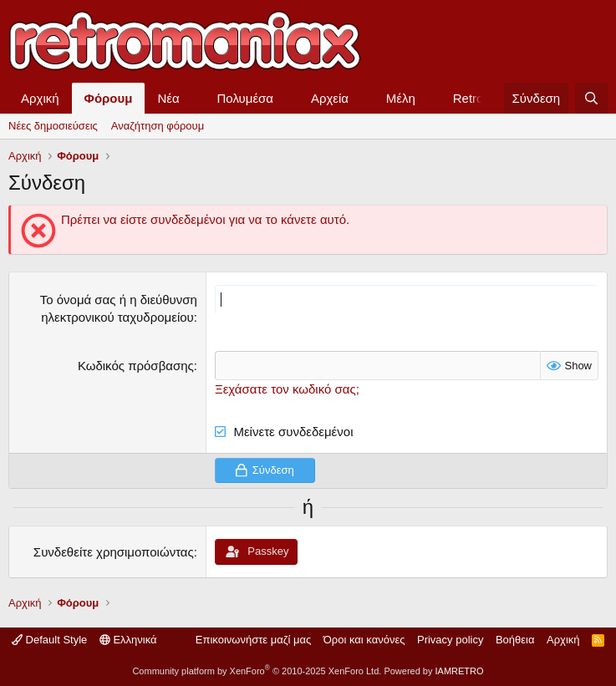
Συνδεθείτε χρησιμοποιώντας (114, 552)
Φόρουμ (109, 98)
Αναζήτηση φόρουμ (158, 126)
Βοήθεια (515, 640)
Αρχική (40, 98)
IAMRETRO (460, 671)
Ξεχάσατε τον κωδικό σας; (287, 389)
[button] (193, 98)
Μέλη (401, 98)
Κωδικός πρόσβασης (136, 366)
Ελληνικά (128, 640)
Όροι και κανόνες (364, 640)
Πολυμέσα (246, 98)
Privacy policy (450, 640)
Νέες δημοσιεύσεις (53, 126)
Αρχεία (330, 98)
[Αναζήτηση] (591, 98)
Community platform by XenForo (257, 671)
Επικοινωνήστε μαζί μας (253, 640)
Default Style (49, 640)
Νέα (168, 98)
